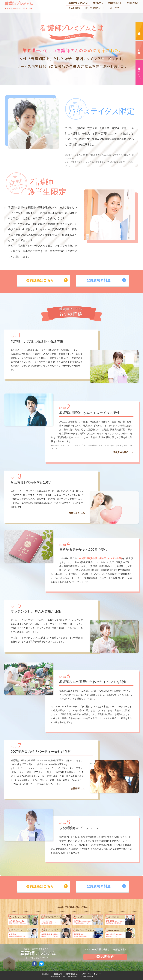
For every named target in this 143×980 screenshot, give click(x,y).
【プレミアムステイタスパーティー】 (36, 768)
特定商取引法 (72, 974)
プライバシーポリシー (92, 974)
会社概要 (46, 974)
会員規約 (58, 974)
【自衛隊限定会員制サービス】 (69, 772)
